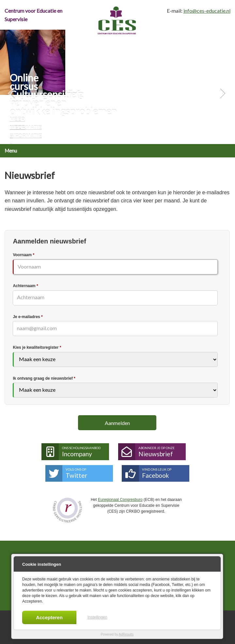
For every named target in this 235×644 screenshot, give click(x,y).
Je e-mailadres (28, 317)
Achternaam (25, 286)
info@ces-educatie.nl (207, 11)
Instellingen (97, 617)
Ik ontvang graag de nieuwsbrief (44, 378)
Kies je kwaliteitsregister (37, 347)
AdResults (126, 634)
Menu (11, 151)
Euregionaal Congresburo (120, 500)
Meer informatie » (26, 128)
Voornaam (23, 255)
